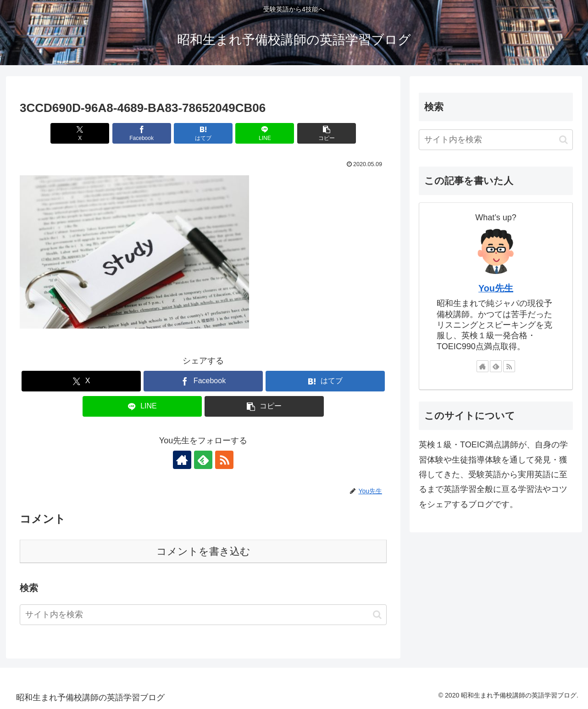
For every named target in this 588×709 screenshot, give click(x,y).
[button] (327, 133)
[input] (203, 615)
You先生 (496, 288)
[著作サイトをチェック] (182, 460)
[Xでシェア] (80, 133)
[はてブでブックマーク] (203, 133)
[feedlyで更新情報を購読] (203, 460)
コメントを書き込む (203, 551)
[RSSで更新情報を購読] (224, 460)
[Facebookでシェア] (142, 133)
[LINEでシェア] (265, 133)
